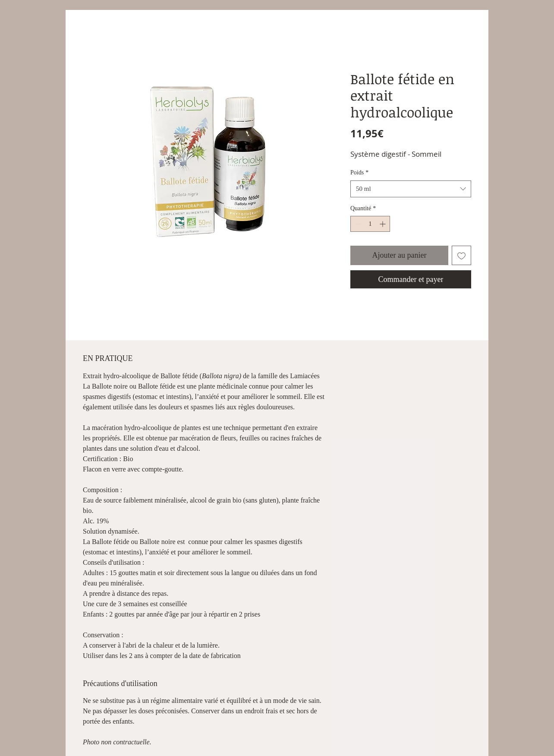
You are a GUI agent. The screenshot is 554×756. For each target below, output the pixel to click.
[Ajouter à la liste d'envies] (461, 255)
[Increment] (383, 224)
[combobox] (411, 189)
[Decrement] (357, 224)
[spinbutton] (370, 224)
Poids (359, 172)
